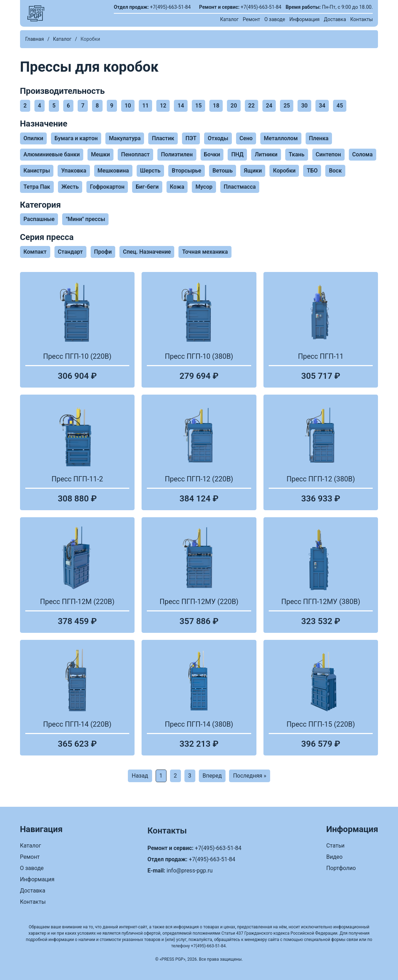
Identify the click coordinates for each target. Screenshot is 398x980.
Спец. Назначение (147, 252)
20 (234, 106)
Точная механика (205, 252)
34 (322, 106)
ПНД (237, 154)
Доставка (335, 19)
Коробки (284, 171)
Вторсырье (187, 171)
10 (128, 106)
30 (304, 106)
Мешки (100, 154)
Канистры (37, 171)
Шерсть (150, 171)
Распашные (39, 219)
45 (340, 106)
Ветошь (223, 171)
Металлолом (281, 138)
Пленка (319, 138)
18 (216, 106)
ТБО (312, 171)
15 (198, 106)
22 (252, 106)
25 (287, 106)
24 (269, 106)
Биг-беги (147, 187)
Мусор (204, 187)
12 (163, 106)
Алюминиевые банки (52, 154)
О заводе (275, 19)
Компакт (35, 252)
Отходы (218, 138)
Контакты (361, 19)
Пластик (163, 138)
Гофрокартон (107, 187)
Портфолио (341, 868)
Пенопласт (135, 154)
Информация (305, 19)
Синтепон (328, 154)
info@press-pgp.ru (190, 871)
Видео (334, 857)
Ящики (253, 171)
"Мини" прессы (85, 219)
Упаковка (74, 171)
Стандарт (70, 252)
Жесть (70, 187)
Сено (246, 138)
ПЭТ (191, 138)
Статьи (335, 846)
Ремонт (251, 19)
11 (145, 106)
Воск (335, 171)
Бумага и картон (76, 138)
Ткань (297, 154)
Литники (266, 154)
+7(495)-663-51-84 (170, 7)
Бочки (212, 154)
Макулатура (125, 138)
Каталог (229, 19)
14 (181, 106)
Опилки (33, 138)
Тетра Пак (37, 187)
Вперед (212, 776)
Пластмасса (240, 187)
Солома (363, 154)
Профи (103, 252)
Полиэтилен (177, 154)
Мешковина (113, 171)
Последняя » (250, 776)
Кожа (177, 187)
